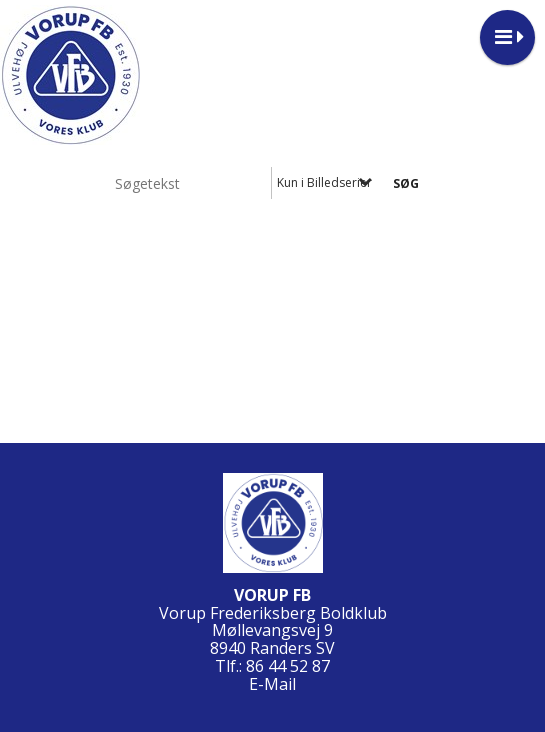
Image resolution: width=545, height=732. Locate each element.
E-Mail (272, 684)
